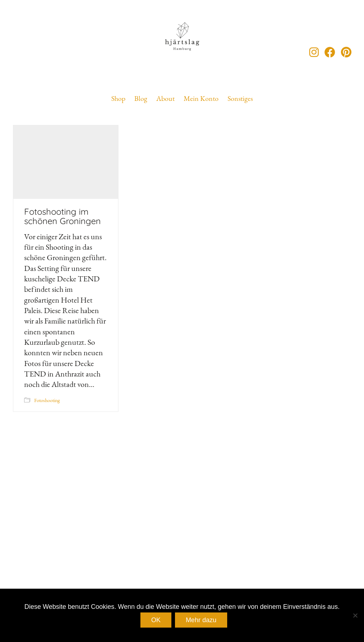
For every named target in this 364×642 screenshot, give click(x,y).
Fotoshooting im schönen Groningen (62, 216)
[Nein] (355, 615)
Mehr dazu (201, 620)
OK (156, 620)
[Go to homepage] (182, 52)
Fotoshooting (47, 400)
